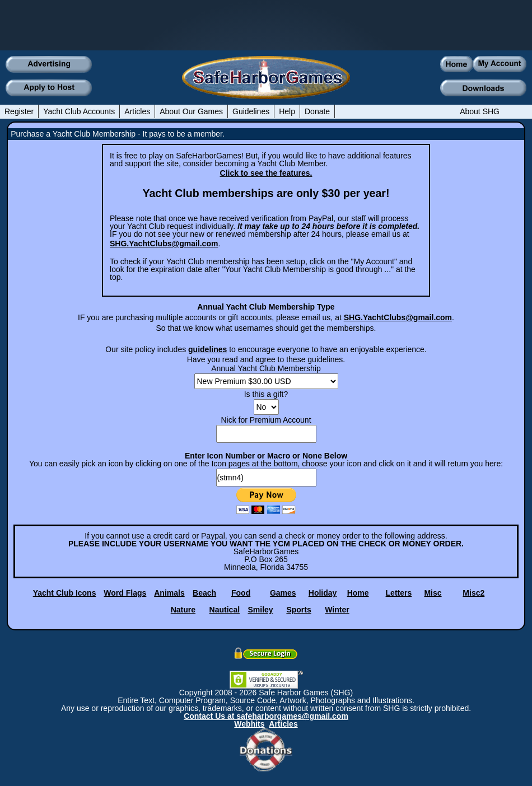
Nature (183, 610)
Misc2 (473, 593)
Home (358, 593)
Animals (169, 593)
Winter (337, 610)
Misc (433, 593)
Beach (204, 593)
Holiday (323, 593)
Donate (317, 111)
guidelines (207, 349)
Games (283, 593)
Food (241, 593)
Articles (137, 111)
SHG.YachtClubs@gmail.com (164, 244)
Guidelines (251, 111)
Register (19, 111)
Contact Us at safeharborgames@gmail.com (266, 716)
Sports (298, 610)
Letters (399, 593)
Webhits (249, 724)
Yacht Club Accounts (79, 111)
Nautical (225, 610)
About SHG (480, 111)
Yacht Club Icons (65, 593)
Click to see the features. (266, 173)
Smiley (261, 610)
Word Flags (125, 593)
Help (287, 111)
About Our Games (191, 111)
